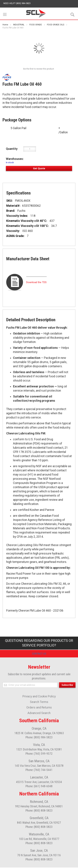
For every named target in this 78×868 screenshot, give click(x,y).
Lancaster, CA (39, 778)
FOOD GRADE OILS (56, 25)
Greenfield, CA (39, 818)
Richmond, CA (39, 802)
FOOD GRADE (36, 25)
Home (5, 25)
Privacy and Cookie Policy (39, 697)
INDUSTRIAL (19, 25)
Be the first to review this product (39, 69)
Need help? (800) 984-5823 (17, 3)
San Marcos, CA (39, 762)
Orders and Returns (39, 708)
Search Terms (39, 702)
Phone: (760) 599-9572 (39, 754)
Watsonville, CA (39, 835)
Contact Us (39, 654)
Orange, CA (39, 729)
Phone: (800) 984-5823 (39, 738)
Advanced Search (39, 714)
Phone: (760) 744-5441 (39, 770)
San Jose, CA (39, 851)
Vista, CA (39, 745)
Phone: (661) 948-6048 (39, 787)
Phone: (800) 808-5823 (39, 811)
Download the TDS (36, 282)
